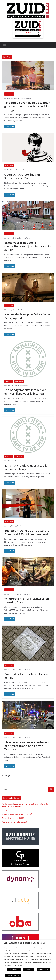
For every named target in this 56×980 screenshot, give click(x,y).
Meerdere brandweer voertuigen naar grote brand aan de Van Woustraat (26, 746)
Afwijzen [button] (28, 969)
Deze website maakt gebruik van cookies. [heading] (24, 943)
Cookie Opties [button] (43, 969)
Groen (4, 810)
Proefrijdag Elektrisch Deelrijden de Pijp (26, 676)
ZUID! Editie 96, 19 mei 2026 (13, 818)
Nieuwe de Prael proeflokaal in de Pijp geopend (27, 316)
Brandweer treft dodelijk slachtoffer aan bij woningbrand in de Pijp (27, 246)
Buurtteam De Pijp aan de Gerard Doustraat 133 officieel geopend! (27, 532)
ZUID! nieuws (9, 94)
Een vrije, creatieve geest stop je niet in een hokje (26, 467)
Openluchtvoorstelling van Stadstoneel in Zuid (22, 176)
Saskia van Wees (25, 98)
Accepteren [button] (14, 969)
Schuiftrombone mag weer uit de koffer (17, 814)
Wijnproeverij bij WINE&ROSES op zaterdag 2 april (27, 600)
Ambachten (9, 381)
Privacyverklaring (13, 975)
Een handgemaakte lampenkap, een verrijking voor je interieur (26, 392)
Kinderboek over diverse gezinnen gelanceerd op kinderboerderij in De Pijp (27, 106)
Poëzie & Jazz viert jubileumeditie (15, 822)
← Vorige (6, 775)
